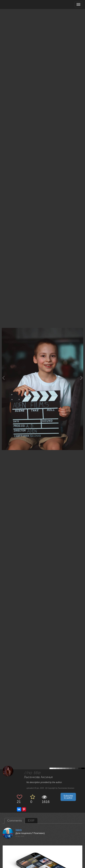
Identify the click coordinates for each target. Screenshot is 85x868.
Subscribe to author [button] (68, 797)
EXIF (31, 821)
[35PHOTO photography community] (17, 5)
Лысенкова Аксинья (38, 777)
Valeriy (19, 830)
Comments (15, 821)
